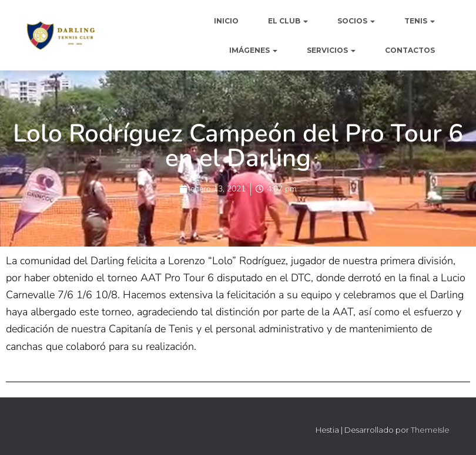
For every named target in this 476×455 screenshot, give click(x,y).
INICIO (226, 21)
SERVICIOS (331, 50)
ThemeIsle (430, 430)
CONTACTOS (410, 50)
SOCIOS (356, 21)
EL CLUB (288, 21)
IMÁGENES (253, 50)
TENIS (420, 21)
